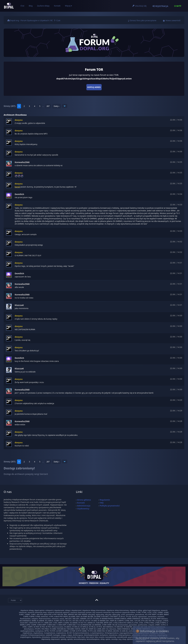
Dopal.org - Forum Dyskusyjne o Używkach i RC (31, 20)
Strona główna (84, 500)
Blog (31, 6)
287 (48, 106)
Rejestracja (162, 6)
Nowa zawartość (173, 20)
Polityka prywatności (110, 506)
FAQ (102, 503)
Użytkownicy (83, 509)
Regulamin (105, 500)
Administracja (84, 506)
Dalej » (57, 106)
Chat (22, 6)
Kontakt (57, 6)
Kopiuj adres (94, 87)
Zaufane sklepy (43, 6)
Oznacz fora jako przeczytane (143, 20)
